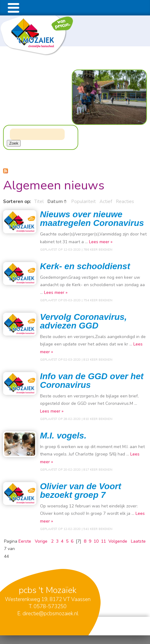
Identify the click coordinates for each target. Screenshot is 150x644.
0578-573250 (50, 606)
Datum (55, 201)
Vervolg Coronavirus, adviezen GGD (83, 321)
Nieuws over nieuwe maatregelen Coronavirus (92, 219)
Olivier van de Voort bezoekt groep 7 (81, 491)
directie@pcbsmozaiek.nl (50, 614)
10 (96, 541)
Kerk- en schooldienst (85, 266)
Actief (106, 201)
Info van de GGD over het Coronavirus (92, 381)
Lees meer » (101, 242)
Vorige (41, 541)
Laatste (138, 541)
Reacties (125, 201)
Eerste (25, 541)
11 (103, 541)
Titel (39, 201)
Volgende (118, 541)
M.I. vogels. (63, 436)
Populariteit (83, 201)
